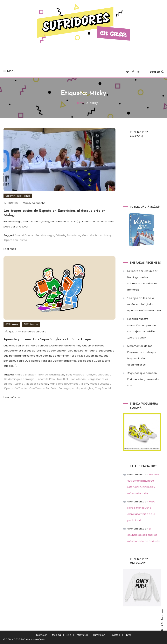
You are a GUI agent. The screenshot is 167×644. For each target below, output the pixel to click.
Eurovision (73, 235)
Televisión (42, 635)
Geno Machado (92, 235)
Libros (128, 635)
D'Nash (60, 235)
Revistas (115, 635)
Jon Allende (78, 379)
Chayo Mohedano (98, 374)
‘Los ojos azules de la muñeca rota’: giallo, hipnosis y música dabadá (144, 304)
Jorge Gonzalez (98, 379)
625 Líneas (12, 324)
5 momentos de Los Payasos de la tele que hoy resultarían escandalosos (142, 355)
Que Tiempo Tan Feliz (43, 388)
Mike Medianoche (34, 203)
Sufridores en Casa (34, 332)
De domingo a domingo (19, 379)
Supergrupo (66, 388)
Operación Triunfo (16, 240)
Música (56, 635)
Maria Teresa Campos (64, 384)
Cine (68, 635)
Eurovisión (99, 635)
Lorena (19, 384)
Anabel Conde (24, 235)
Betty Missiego (45, 235)
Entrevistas (82, 635)
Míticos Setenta (100, 384)
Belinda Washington (51, 374)
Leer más (12, 249)
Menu (9, 71)
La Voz (8, 384)
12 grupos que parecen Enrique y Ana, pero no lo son (143, 379)
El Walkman (31, 324)
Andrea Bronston (25, 374)
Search (157, 72)
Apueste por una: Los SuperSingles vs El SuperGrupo (47, 339)
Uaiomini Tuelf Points (18, 196)
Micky (108, 235)
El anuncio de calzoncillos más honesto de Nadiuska (144, 535)
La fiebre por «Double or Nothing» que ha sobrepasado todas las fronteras (142, 280)
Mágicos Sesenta (37, 384)
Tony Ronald (103, 388)
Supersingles (85, 388)
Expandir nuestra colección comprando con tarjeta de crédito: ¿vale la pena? (142, 328)
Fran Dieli (63, 379)
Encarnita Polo (46, 379)
